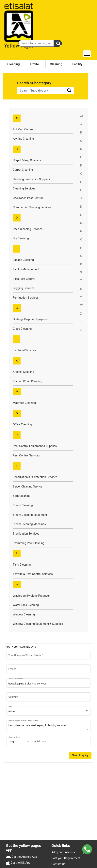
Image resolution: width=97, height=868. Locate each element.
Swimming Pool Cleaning (29, 543)
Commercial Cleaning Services (32, 207)
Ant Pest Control (23, 129)
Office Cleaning (22, 425)
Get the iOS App (20, 863)
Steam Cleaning (23, 505)
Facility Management (26, 269)
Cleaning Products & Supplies (31, 179)
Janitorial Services (24, 350)
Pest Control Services (26, 456)
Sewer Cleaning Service (28, 487)
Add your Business (63, 852)
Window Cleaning (24, 615)
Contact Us (59, 864)
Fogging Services (24, 288)
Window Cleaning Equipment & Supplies (38, 624)
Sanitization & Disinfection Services (35, 477)
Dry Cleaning (21, 238)
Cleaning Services (24, 189)
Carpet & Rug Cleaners (27, 160)
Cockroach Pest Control (28, 198)
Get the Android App (24, 857)
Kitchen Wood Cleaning (27, 381)
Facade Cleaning (23, 260)
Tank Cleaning (22, 565)
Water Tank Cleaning (26, 605)
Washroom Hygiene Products (31, 596)
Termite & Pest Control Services (33, 574)
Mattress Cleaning (24, 403)
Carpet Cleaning (23, 170)
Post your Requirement (66, 858)
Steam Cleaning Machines (29, 524)
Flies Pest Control (24, 279)
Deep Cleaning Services (28, 229)
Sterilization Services (26, 534)
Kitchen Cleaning (24, 372)
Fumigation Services (26, 298)
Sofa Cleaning (22, 496)
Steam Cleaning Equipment (30, 515)
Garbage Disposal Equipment (31, 319)
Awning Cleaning (23, 139)
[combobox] (49, 712)
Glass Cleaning (22, 329)
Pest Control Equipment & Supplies (35, 446)
